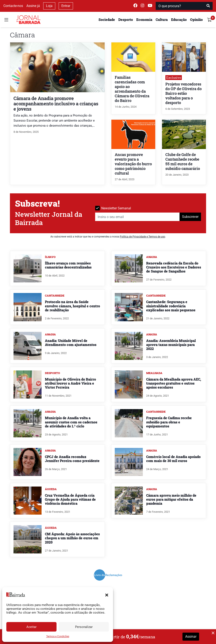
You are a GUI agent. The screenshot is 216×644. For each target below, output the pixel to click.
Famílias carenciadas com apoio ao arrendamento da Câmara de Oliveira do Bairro (132, 89)
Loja (49, 6)
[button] (107, 595)
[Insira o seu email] (137, 217)
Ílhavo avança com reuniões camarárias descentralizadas (68, 265)
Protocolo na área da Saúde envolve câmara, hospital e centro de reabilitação (72, 306)
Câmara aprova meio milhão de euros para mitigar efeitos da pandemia (171, 499)
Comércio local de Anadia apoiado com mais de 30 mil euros (173, 459)
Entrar (66, 6)
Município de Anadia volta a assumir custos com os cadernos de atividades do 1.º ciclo (71, 422)
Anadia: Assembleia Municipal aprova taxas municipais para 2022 (171, 345)
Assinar (191, 637)
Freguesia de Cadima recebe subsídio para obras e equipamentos (169, 422)
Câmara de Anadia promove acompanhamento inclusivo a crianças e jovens (56, 104)
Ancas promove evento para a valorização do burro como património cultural (133, 164)
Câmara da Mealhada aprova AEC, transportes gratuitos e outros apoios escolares (174, 383)
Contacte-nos (13, 6)
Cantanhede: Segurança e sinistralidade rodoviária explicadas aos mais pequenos (171, 306)
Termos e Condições (58, 636)
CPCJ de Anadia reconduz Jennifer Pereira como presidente (72, 459)
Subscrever (190, 217)
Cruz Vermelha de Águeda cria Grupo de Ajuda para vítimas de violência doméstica (70, 499)
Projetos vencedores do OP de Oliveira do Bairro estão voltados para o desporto (184, 93)
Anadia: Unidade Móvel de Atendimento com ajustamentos (71, 343)
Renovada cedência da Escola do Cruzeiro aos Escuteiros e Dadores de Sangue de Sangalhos (174, 267)
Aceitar (31, 627)
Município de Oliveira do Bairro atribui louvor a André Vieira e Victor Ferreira (70, 383)
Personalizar (84, 627)
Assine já (33, 6)
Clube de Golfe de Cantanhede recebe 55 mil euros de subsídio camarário (183, 162)
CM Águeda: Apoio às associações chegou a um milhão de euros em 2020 (72, 538)
